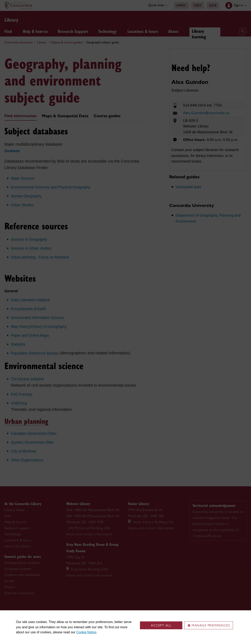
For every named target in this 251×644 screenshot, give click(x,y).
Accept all (161, 625)
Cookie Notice (86, 632)
